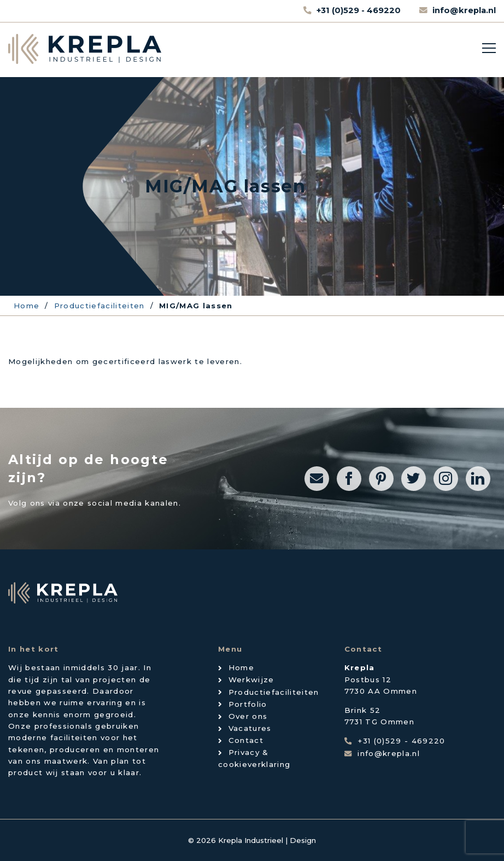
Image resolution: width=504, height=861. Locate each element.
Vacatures (250, 728)
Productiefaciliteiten (274, 692)
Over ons (248, 716)
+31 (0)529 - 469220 (360, 10)
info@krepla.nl (464, 10)
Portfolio (248, 704)
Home (241, 667)
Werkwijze (251, 680)
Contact (246, 740)
